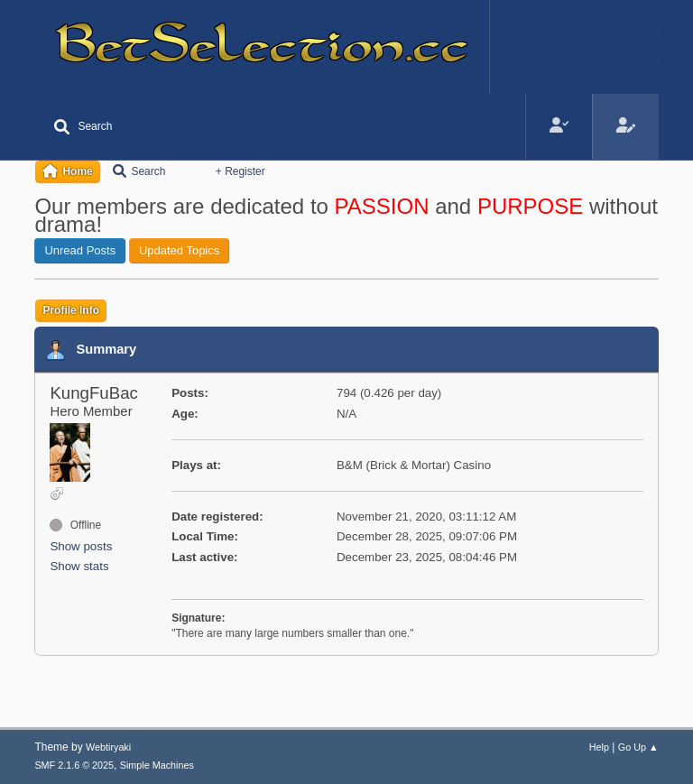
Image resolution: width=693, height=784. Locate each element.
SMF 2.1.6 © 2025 (74, 765)
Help (599, 747)
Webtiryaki (108, 747)
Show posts (81, 546)
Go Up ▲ (638, 747)
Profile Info (71, 310)
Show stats (79, 566)
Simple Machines (157, 765)
